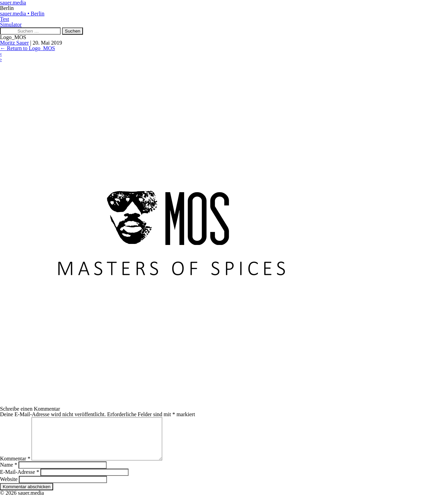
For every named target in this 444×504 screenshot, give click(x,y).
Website (9, 487)
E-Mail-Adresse (20, 480)
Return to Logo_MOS (27, 48)
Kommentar (15, 467)
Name (9, 473)
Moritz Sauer (14, 43)
